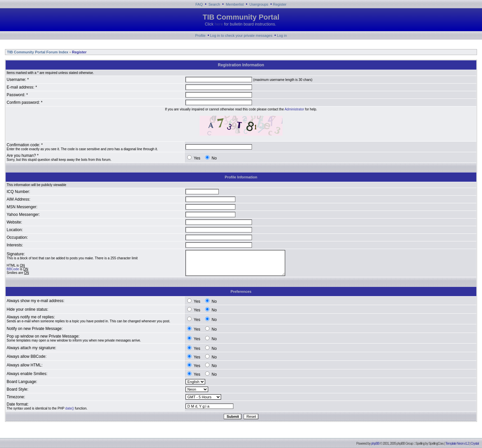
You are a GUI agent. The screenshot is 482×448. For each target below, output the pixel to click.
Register (280, 4)
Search (214, 4)
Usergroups (259, 4)
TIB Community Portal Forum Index (37, 52)
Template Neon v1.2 (457, 444)
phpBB (375, 444)
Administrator (294, 109)
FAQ (199, 4)
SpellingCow (436, 444)
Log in (282, 35)
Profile (200, 35)
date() (70, 408)
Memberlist (235, 4)
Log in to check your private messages (241, 35)
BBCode (13, 269)
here (219, 24)
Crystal (475, 444)
